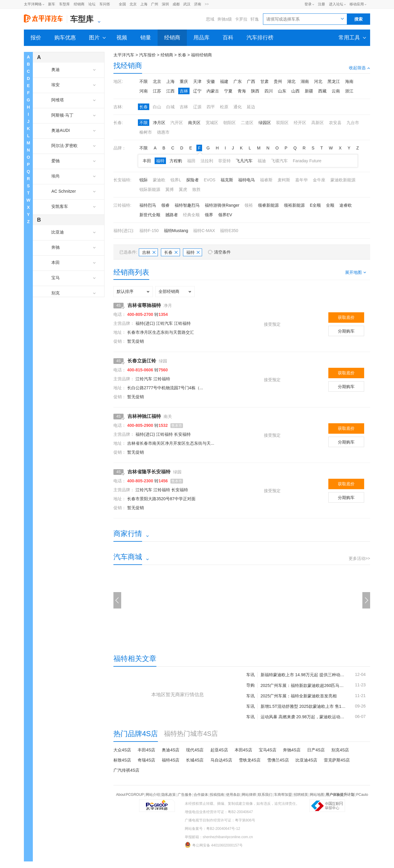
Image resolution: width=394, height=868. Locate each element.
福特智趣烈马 (187, 205)
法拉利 (207, 161)
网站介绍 (153, 795)
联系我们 (265, 795)
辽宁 (197, 91)
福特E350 (229, 231)
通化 (238, 107)
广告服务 (185, 795)
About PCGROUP (130, 795)
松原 (224, 107)
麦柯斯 (284, 180)
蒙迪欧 (159, 180)
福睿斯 (266, 180)
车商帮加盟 (283, 795)
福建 (224, 81)
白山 (157, 107)
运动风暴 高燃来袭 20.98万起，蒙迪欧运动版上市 (303, 717)
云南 (336, 91)
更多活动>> (359, 558)
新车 (52, 4)
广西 (251, 81)
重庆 (184, 81)
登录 (308, 4)
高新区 (318, 123)
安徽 (211, 81)
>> (207, 4)
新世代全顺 (150, 215)
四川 (269, 91)
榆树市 (146, 132)
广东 (238, 81)
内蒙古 (213, 91)
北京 (133, 4)
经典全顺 (191, 215)
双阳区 (282, 123)
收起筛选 (360, 68)
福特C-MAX (204, 231)
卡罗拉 (241, 19)
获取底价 (346, 317)
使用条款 (233, 795)
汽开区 (177, 123)
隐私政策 (169, 795)
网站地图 (317, 795)
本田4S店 (243, 750)
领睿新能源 (268, 205)
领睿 (165, 205)
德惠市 (163, 132)
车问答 (105, 4)
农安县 (335, 123)
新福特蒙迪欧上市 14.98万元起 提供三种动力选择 (303, 675)
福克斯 (227, 180)
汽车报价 (147, 55)
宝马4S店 (268, 750)
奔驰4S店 (292, 750)
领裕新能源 (294, 205)
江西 (170, 91)
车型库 (64, 4)
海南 (349, 81)
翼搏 (170, 189)
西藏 (322, 91)
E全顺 (315, 205)
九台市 (353, 123)
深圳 (165, 4)
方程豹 (176, 161)
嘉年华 (301, 180)
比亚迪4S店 (306, 760)
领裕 (249, 205)
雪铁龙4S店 (250, 760)
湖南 (305, 81)
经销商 (79, 4)
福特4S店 (171, 760)
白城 (170, 107)
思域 (210, 19)
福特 (160, 161)
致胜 (196, 189)
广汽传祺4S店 (126, 770)
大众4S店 (122, 750)
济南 (198, 4)
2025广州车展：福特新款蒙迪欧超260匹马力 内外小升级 (303, 685)
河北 (318, 81)
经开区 (300, 123)
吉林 (184, 91)
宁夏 (228, 91)
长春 (182, 55)
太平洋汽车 (124, 55)
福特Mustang (176, 231)
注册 (321, 4)
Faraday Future (307, 161)
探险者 (193, 180)
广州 (155, 4)
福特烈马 (148, 205)
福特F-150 (149, 231)
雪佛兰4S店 (278, 760)
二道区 (247, 123)
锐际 (144, 180)
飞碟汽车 (279, 161)
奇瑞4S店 (146, 760)
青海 (242, 91)
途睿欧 (346, 205)
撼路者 (172, 215)
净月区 (159, 123)
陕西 (255, 91)
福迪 (262, 161)
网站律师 (249, 795)
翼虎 (183, 189)
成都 (176, 4)
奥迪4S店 (171, 750)
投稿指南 (217, 795)
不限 (144, 81)
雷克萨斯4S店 (337, 760)
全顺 (330, 205)
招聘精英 (301, 795)
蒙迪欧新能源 (343, 180)
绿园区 (265, 123)
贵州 (278, 81)
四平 (211, 107)
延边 (251, 107)
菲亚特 (224, 161)
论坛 (92, 4)
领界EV (225, 215)
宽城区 (212, 123)
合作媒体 (201, 795)
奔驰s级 (225, 19)
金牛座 (319, 180)
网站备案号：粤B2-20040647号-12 (212, 829)
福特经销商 (201, 55)
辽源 (197, 107)
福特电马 (247, 180)
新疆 (309, 91)
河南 (144, 91)
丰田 (147, 161)
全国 (122, 4)
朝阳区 (230, 123)
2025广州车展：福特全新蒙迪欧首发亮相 (299, 696)
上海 (144, 4)
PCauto (362, 795)
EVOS (210, 180)
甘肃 (264, 81)
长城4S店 (195, 760)
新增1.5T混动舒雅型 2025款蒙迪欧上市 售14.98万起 (303, 706)
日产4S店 (316, 750)
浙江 (349, 91)
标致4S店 (122, 760)
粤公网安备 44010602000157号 (214, 845)
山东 (282, 91)
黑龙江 (334, 81)
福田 (191, 161)
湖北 (291, 81)
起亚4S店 (219, 750)
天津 (197, 81)
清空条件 (222, 252)
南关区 (194, 123)
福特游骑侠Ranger (222, 205)
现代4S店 (195, 750)
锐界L (176, 180)
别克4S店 (340, 750)
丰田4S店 (146, 750)
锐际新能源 (150, 189)
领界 (209, 215)
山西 (295, 91)
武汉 (187, 4)
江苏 (157, 91)
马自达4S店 (221, 760)
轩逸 (255, 19)
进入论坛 (336, 4)
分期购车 (346, 331)
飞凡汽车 (244, 161)
